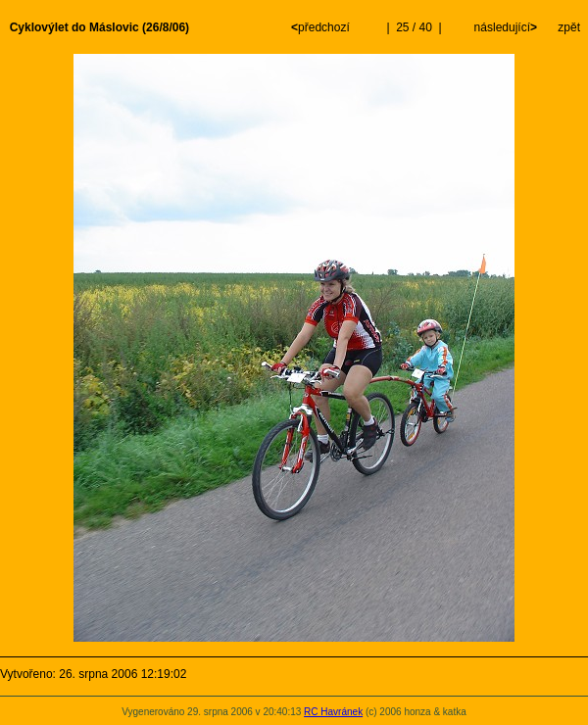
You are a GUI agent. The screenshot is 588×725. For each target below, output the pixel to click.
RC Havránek (333, 712)
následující (504, 27)
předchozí (322, 27)
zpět (569, 27)
